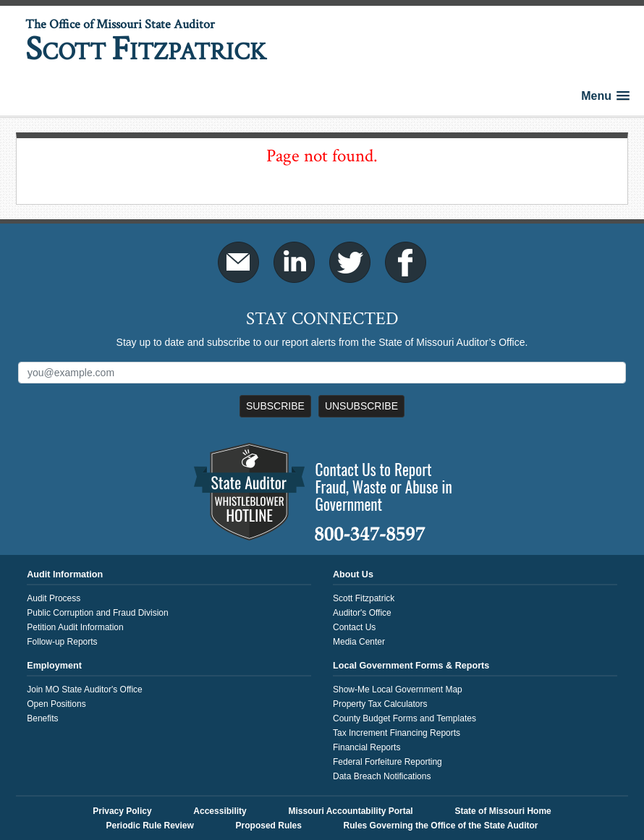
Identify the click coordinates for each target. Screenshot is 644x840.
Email (238, 262)
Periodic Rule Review (149, 826)
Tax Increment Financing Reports (397, 733)
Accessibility (220, 811)
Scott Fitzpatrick (364, 598)
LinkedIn (294, 262)
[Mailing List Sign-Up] (322, 373)
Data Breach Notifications (382, 776)
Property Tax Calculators (380, 704)
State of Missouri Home (503, 811)
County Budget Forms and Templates (404, 718)
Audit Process (54, 598)
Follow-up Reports (62, 642)
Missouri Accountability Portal (350, 811)
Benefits (42, 718)
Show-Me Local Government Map (398, 690)
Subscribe (275, 406)
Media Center (359, 642)
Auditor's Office (362, 613)
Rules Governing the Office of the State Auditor (441, 826)
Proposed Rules (269, 826)
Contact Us (354, 627)
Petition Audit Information (75, 627)
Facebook (406, 262)
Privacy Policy (122, 811)
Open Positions (56, 704)
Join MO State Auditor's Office (84, 690)
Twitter (350, 262)
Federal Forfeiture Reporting (387, 762)
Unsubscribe (361, 406)
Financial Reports (367, 747)
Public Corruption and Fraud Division (97, 613)
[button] (605, 96)
